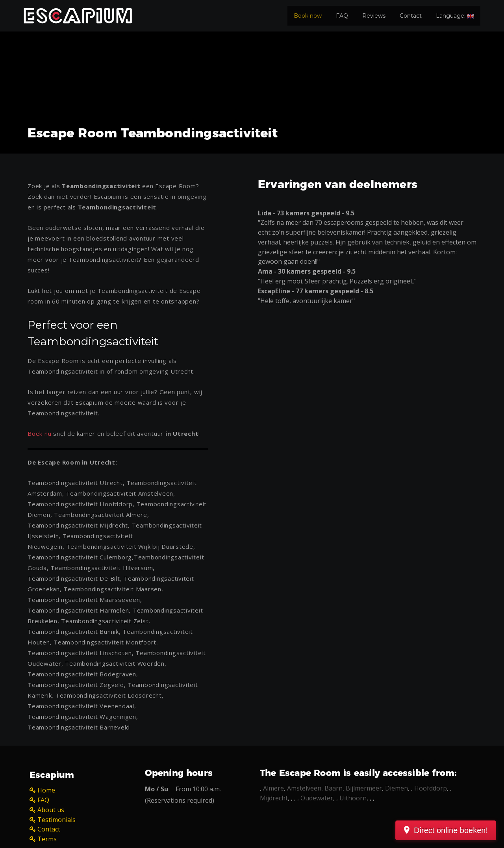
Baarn (334, 788)
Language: (455, 16)
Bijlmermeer (364, 788)
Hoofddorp (431, 788)
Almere (273, 788)
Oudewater (317, 798)
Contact (411, 16)
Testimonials (57, 820)
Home (46, 790)
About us (51, 810)
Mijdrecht (274, 798)
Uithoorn (353, 798)
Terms (47, 839)
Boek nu (39, 433)
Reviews (374, 16)
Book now (308, 16)
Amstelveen (304, 788)
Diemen (397, 788)
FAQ (342, 16)
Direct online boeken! (451, 830)
